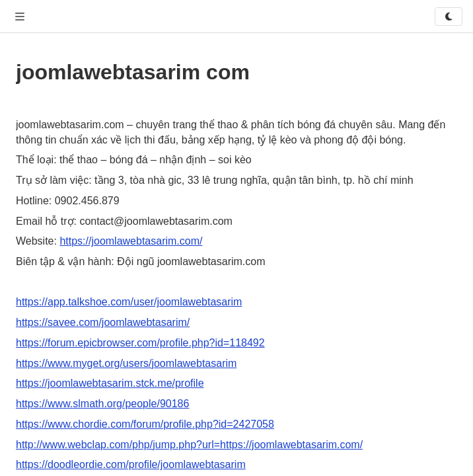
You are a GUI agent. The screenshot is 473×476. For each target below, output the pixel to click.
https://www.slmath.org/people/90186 (102, 404)
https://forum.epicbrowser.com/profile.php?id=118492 (140, 343)
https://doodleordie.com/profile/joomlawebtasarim (131, 464)
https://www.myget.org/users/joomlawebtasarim (126, 363)
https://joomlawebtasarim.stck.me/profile (110, 383)
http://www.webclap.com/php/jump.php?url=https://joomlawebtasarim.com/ (189, 445)
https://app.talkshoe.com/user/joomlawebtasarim (129, 302)
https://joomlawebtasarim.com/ (131, 241)
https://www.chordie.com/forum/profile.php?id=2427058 (145, 424)
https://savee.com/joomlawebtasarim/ (103, 322)
